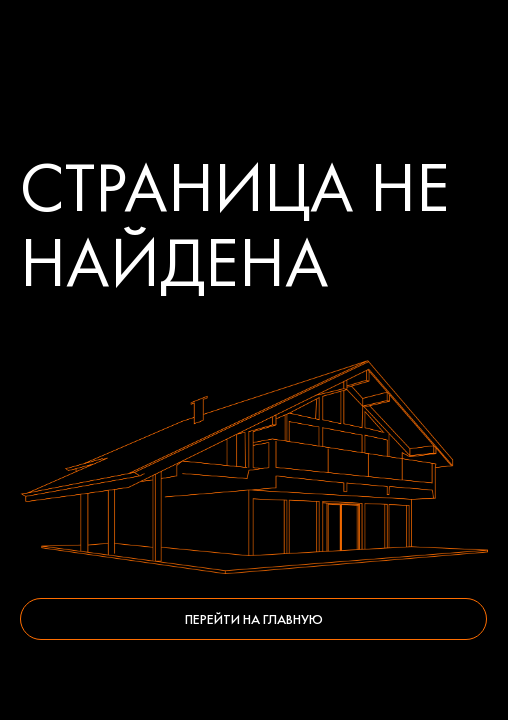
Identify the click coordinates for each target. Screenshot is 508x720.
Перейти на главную (254, 619)
